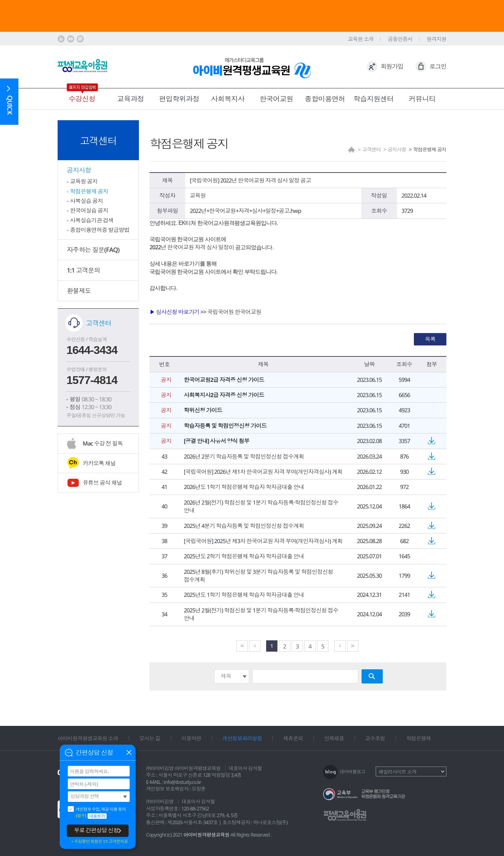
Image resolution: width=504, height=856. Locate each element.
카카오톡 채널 (99, 463)
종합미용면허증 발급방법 (100, 230)
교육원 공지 (84, 181)
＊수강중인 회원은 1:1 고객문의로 (99, 842)
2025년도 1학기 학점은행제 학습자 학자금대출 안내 (244, 595)
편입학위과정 (179, 99)
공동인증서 (400, 39)
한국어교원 (276, 99)
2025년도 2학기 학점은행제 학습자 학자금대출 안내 (244, 556)
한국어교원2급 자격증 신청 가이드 (224, 380)
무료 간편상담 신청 (96, 830)
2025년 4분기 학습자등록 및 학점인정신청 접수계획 (244, 526)
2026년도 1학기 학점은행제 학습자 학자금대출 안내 (244, 487)
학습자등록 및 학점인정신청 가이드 (225, 426)
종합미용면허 (325, 99)
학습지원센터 (374, 99)
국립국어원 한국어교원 (234, 312)
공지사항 (79, 170)
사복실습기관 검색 (92, 220)
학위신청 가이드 (203, 410)
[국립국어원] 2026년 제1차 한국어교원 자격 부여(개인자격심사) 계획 (263, 472)
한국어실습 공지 (89, 210)
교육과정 (130, 99)
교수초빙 (375, 738)
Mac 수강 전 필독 (103, 443)
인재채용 (334, 738)
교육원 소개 (361, 39)
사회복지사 (228, 99)
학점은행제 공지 (89, 191)
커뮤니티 (422, 99)
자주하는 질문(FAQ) (93, 250)
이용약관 (191, 738)
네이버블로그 (352, 771)
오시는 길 (150, 738)
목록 (430, 339)
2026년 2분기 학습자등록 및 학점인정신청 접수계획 (244, 456)
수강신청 (82, 99)
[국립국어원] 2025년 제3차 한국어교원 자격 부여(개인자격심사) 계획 (263, 541)
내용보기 (97, 816)
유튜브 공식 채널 (102, 483)
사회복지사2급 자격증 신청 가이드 (224, 395)
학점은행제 (418, 738)
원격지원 (436, 39)
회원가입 (392, 66)
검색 (372, 676)
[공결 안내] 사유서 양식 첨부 (216, 441)
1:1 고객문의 (83, 270)
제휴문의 (293, 738)
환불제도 (79, 291)
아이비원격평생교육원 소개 (88, 738)
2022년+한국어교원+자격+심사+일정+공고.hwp (245, 211)
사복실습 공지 (86, 201)
